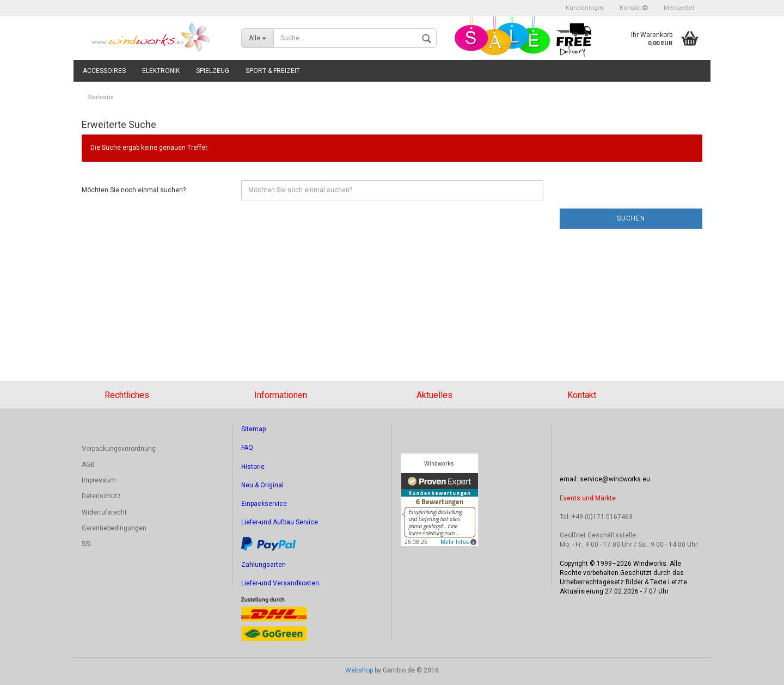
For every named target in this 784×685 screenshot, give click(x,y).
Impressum (99, 480)
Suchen (631, 218)
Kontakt (633, 8)
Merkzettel (679, 8)
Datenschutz (101, 496)
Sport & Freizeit (273, 71)
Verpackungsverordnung (119, 449)
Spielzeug (213, 71)
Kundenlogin (584, 8)
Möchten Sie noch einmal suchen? (134, 190)
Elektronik (161, 71)
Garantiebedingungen (114, 528)
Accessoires (104, 71)
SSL (87, 544)
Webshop (359, 670)
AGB (88, 464)
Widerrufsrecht (104, 512)
